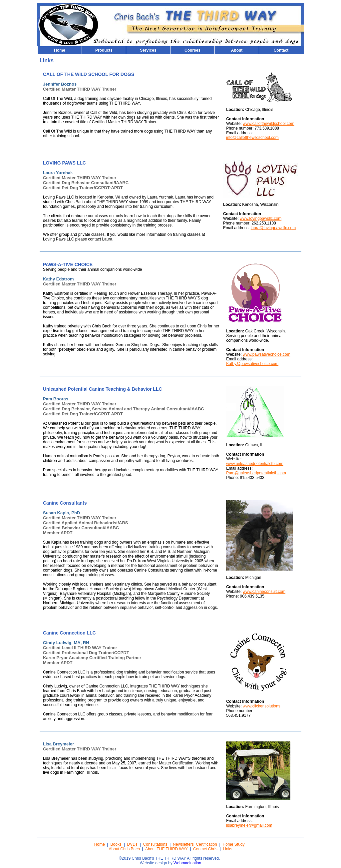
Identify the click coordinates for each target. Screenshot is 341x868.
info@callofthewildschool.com (252, 138)
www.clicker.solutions (262, 706)
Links (227, 849)
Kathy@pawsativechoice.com (252, 364)
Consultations (155, 844)
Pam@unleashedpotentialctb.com (256, 473)
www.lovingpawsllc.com (261, 218)
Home (100, 844)
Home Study (233, 844)
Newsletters (183, 844)
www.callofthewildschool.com (269, 124)
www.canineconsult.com (264, 592)
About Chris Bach (124, 849)
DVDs (132, 844)
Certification (206, 844)
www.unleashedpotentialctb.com (255, 464)
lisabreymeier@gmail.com (249, 825)
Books (116, 844)
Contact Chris (205, 849)
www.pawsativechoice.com (267, 354)
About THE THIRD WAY (166, 849)
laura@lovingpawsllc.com (273, 228)
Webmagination (187, 863)
